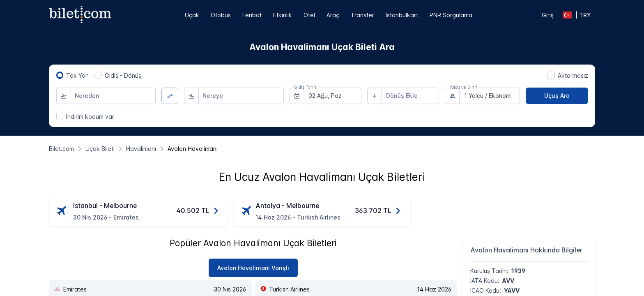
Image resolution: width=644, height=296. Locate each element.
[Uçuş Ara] (557, 96)
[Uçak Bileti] (100, 149)
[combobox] (113, 96)
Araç (333, 15)
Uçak (192, 15)
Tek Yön (77, 75)
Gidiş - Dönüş (123, 75)
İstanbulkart (402, 15)
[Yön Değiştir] (170, 96)
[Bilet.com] (61, 149)
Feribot (252, 15)
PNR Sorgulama (451, 15)
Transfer (362, 15)
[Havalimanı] (141, 149)
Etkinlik (283, 15)
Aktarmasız (573, 75)
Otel (309, 15)
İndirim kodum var (90, 117)
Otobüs (221, 15)
